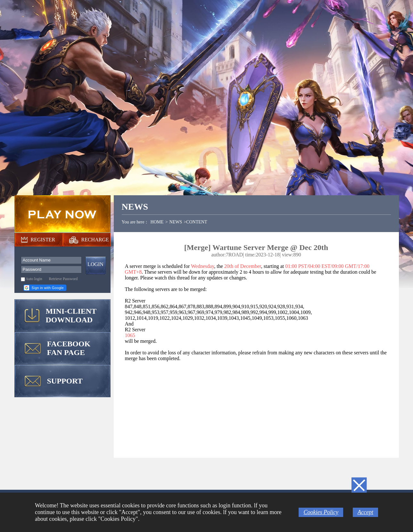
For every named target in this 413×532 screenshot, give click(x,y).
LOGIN (95, 264)
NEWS (176, 222)
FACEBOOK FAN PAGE (69, 348)
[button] (45, 288)
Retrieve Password (63, 279)
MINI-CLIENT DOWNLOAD (71, 315)
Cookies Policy (321, 512)
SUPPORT (65, 381)
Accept (365, 512)
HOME (157, 222)
